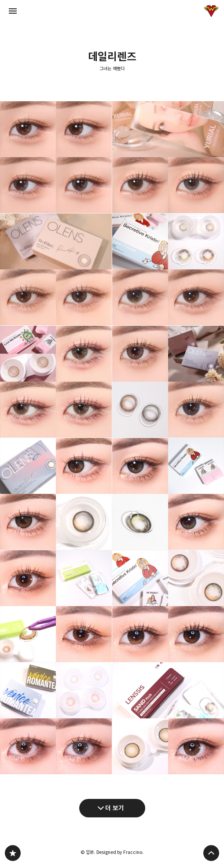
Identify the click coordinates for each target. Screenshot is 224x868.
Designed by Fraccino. (120, 852)
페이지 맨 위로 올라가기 (211, 853)
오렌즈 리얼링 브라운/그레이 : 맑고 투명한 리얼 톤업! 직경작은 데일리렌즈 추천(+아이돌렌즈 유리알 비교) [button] (56, 269)
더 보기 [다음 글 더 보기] (115, 808)
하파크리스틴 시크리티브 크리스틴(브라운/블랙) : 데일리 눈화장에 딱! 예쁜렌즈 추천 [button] (168, 606)
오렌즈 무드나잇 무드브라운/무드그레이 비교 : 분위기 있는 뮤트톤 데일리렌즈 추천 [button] (168, 382)
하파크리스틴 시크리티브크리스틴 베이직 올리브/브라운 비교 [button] (168, 269)
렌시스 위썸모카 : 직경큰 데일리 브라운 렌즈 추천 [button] (56, 606)
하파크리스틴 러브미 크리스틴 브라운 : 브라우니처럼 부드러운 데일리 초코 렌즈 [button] (56, 382)
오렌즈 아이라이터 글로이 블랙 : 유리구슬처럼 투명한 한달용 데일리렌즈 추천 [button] (56, 494)
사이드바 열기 (13, 11)
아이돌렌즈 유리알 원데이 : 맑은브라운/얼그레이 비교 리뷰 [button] (168, 157)
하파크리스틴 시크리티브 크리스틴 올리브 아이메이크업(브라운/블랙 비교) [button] (168, 494)
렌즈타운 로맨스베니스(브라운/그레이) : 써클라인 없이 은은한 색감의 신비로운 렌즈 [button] (56, 718)
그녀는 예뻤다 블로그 (13, 853)
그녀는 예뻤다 (112, 69)
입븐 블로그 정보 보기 (211, 11)
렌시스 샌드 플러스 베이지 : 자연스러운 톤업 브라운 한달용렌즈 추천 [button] (168, 718)
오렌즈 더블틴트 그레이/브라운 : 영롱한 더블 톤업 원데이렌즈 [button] (56, 157)
